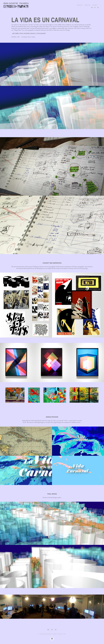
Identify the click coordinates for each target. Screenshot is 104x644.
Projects (80, 5)
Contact (95, 5)
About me (87, 5)
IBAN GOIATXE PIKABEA (16, 3)
